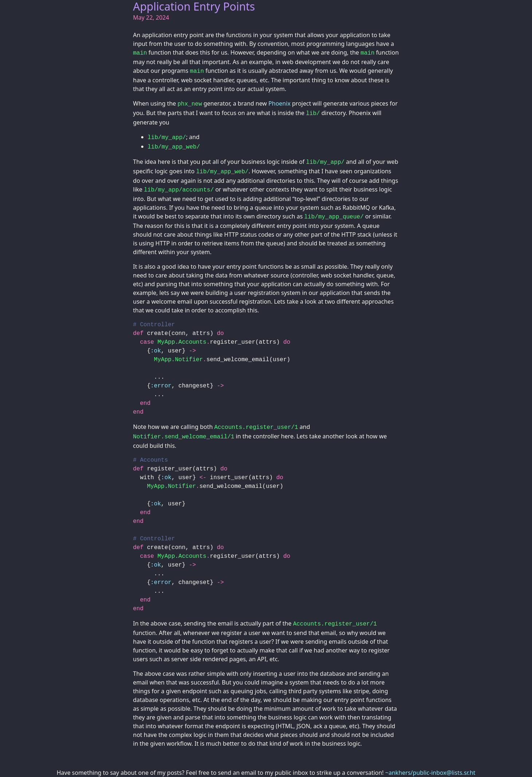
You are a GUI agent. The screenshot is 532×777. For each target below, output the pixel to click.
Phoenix (280, 103)
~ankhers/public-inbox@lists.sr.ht (430, 773)
